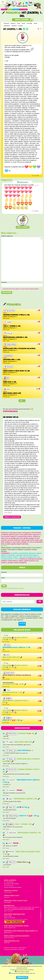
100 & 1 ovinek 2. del (25, 824)
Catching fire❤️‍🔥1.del (27, 734)
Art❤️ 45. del (23, 807)
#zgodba (21, 26)
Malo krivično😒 (25, 751)
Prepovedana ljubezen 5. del (27, 799)
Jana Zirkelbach (8, 892)
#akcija (23, 23)
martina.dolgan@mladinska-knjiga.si (18, 919)
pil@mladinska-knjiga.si (15, 887)
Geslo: (3, 578)
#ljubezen (13, 23)
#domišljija (29, 23)
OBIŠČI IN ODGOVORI (12, 517)
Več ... (22, 401)
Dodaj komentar (23, 227)
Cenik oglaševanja (14, 922)
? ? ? (22, 624)
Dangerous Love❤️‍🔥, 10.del (14, 684)
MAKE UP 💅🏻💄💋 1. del (13, 720)
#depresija (6, 23)
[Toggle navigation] (3, 2)
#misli (18, 23)
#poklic (36, 23)
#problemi (14, 26)
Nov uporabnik (6, 588)
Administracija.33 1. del (14, 693)
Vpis (4, 586)
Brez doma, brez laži (12, 657)
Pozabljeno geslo (18, 588)
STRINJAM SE (22, 978)
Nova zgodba (22, 20)
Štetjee (21, 790)
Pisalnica (11, 13)
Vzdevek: (4, 572)
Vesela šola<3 (24, 862)
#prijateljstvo (7, 26)
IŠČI (40, 602)
